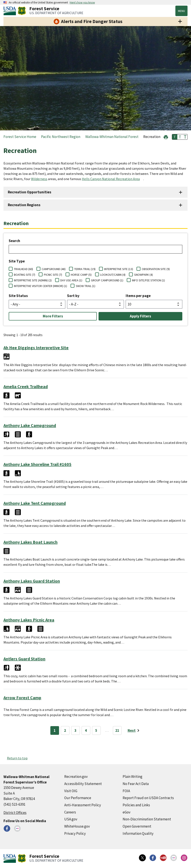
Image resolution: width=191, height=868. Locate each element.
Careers (70, 812)
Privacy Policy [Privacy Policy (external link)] (75, 833)
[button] (166, 137)
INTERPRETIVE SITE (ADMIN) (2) (33, 280)
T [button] (175, 137)
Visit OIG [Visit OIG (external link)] (71, 791)
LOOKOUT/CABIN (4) (113, 275)
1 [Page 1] (55, 730)
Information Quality (138, 833)
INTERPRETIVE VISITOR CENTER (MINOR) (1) (40, 286)
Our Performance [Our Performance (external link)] (78, 798)
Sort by (73, 296)
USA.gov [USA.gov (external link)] (71, 819)
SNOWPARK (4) (143, 275)
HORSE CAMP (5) (81, 275)
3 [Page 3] (75, 730)
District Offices (15, 813)
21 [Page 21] (117, 730)
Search (14, 241)
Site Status (18, 296)
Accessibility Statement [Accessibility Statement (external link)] (83, 784)
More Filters (53, 316)
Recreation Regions (24, 205)
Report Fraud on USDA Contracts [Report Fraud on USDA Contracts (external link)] (148, 798)
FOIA (126, 791)
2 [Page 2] (65, 730)
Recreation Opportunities (30, 192)
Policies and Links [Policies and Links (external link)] (136, 805)
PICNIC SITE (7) (53, 275)
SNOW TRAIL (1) (86, 286)
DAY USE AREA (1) (71, 280)
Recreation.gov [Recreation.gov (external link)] (76, 777)
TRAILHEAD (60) (23, 269)
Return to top (17, 758)
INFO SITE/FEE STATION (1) (148, 280)
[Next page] (134, 730)
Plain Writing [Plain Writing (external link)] (133, 777)
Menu (181, 11)
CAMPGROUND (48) (54, 269)
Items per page (138, 296)
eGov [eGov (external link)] (127, 812)
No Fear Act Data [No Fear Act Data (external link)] (136, 784)
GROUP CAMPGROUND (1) (107, 280)
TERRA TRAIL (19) (85, 269)
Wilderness (39, 179)
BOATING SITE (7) (25, 275)
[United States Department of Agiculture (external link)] (11, 11)
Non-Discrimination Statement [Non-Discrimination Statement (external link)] (147, 819)
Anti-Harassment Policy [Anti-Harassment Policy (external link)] (83, 805)
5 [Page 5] (96, 730)
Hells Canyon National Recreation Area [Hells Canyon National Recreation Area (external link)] (111, 179)
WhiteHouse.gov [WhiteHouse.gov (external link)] (77, 826)
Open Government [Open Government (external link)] (137, 826)
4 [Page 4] (86, 730)
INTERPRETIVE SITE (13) (119, 269)
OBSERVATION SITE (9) (156, 269)
